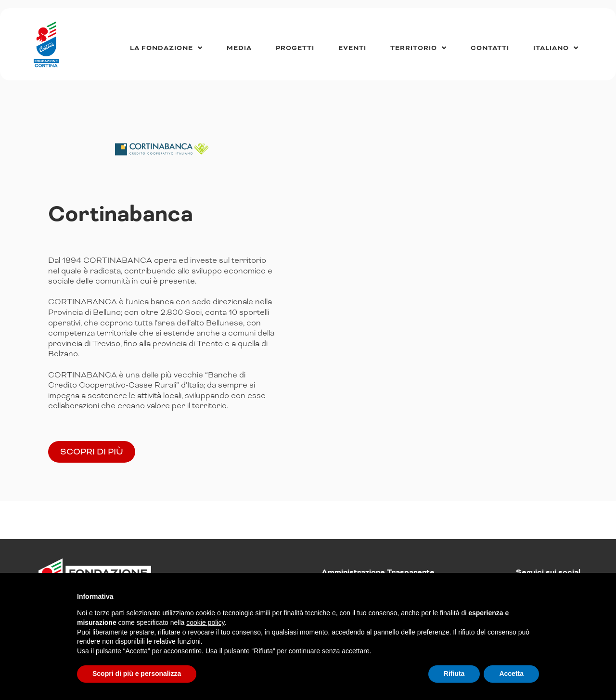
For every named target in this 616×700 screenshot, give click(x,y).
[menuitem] (556, 48)
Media (239, 48)
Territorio (418, 48)
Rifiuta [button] (454, 674)
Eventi (352, 48)
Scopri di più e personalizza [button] (137, 674)
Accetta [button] (511, 674)
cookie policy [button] (205, 622)
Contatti (490, 48)
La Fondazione (166, 48)
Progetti (295, 48)
